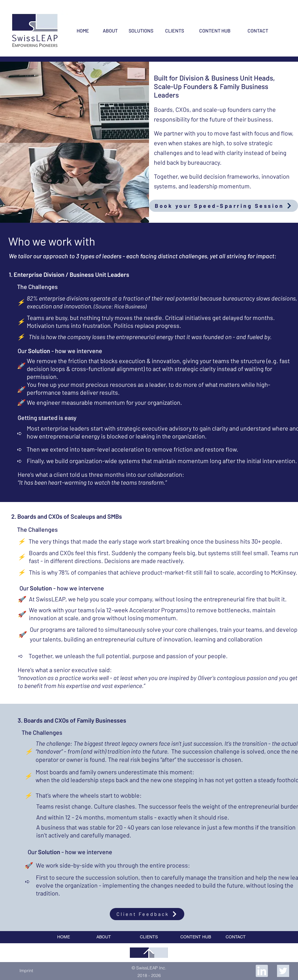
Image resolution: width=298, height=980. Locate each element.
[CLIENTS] (175, 31)
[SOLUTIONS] (141, 31)
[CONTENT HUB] (215, 31)
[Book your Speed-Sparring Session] (223, 206)
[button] (26, 971)
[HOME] (83, 31)
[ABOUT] (110, 31)
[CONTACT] (258, 31)
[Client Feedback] (147, 914)
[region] (149, 953)
